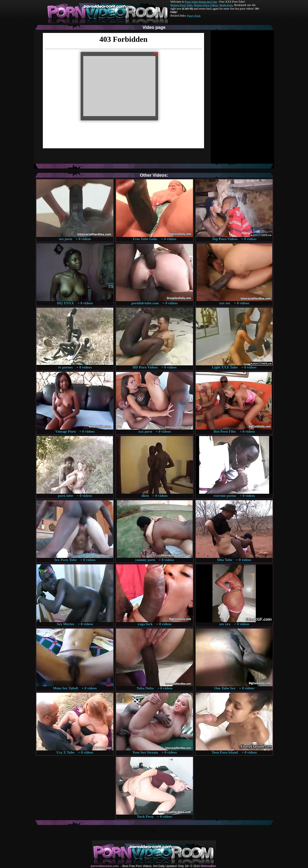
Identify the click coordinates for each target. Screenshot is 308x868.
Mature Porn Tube (181, 5)
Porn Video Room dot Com (201, 2)
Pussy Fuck (194, 16)
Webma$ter (208, 866)
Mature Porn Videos (206, 5)
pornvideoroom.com (105, 866)
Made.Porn (226, 5)
